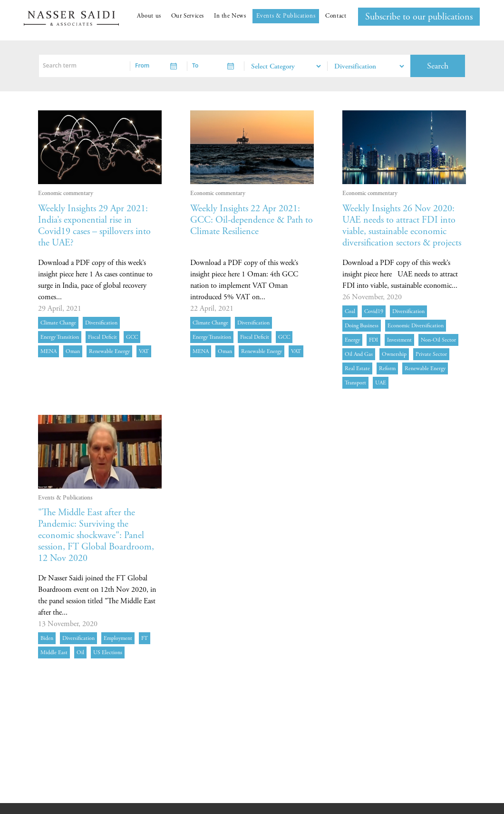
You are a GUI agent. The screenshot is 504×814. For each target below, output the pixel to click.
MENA (48, 351)
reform (387, 368)
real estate (357, 368)
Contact (336, 16)
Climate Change (58, 323)
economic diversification (416, 326)
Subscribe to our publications (419, 17)
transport (355, 383)
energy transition (60, 337)
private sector (431, 354)
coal (350, 311)
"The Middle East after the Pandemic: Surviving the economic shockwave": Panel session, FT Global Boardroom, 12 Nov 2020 (96, 535)
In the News (230, 16)
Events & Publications (286, 16)
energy (352, 340)
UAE (381, 383)
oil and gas (359, 354)
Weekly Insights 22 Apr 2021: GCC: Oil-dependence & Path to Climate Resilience (252, 220)
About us (149, 16)
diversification (101, 323)
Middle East (54, 652)
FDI (373, 340)
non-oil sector (438, 340)
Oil (80, 652)
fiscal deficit (102, 337)
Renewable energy (109, 351)
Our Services (188, 16)
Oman (73, 351)
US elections (108, 652)
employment (118, 638)
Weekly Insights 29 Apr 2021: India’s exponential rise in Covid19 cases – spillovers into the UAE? (94, 226)
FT (145, 638)
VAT (144, 351)
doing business (362, 326)
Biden (47, 638)
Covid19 (374, 311)
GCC (132, 337)
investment (399, 340)
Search (438, 66)
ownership (394, 354)
